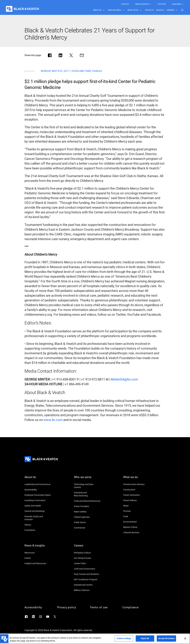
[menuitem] (125, 4)
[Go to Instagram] (41, 617)
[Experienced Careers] (87, 585)
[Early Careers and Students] (87, 574)
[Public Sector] (87, 522)
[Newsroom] (38, 553)
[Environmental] (137, 522)
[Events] (38, 558)
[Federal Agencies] (87, 517)
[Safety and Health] (38, 506)
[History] (38, 525)
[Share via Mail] (82, 55)
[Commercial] (87, 528)
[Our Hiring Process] (87, 558)
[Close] (185, 638)
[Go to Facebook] (26, 617)
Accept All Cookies (166, 638)
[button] (182, 10)
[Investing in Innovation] (38, 500)
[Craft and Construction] (87, 569)
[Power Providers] (87, 506)
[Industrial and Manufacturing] (87, 494)
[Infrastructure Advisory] (137, 484)
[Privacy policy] (71, 607)
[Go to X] (55, 617)
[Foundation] (38, 530)
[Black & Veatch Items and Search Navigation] (139, 10)
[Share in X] (71, 55)
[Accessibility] (38, 607)
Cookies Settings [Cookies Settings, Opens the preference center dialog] (124, 638)
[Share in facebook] (50, 55)
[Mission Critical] (137, 527)
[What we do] (137, 479)
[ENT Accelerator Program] (87, 579)
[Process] (137, 511)
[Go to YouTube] (48, 617)
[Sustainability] (38, 490)
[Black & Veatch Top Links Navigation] (153, 4)
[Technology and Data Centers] (87, 486)
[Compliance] (136, 607)
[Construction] (137, 490)
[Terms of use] (103, 607)
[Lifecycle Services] (137, 532)
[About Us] (38, 479)
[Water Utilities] (87, 512)
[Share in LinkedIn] (60, 55)
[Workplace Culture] (87, 553)
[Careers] (87, 547)
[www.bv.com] (53, 420)
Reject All (145, 638)
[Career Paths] (87, 563)
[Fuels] (137, 516)
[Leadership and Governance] (38, 484)
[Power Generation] (137, 495)
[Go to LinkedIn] (33, 617)
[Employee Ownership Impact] (38, 495)
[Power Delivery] (137, 500)
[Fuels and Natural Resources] (87, 501)
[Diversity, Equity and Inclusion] (38, 518)
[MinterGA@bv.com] (124, 379)
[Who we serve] (87, 479)
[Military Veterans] (87, 590)
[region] (95, 639)
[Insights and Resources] (38, 563)
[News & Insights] (38, 547)
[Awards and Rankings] (38, 511)
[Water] (137, 506)
